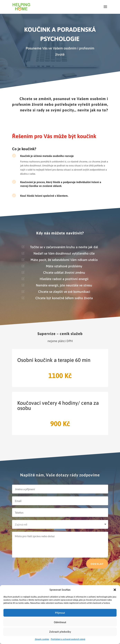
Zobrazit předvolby (60, 632)
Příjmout (60, 613)
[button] (115, 590)
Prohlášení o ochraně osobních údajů (68, 639)
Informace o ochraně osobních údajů (84, 576)
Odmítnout (60, 622)
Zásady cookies (42, 639)
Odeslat (97, 571)
